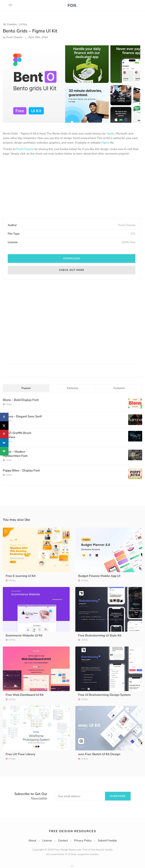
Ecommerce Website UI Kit (24, 635)
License (47, 841)
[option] (72, 84)
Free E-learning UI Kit (21, 576)
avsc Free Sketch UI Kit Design (99, 754)
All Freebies (10, 24)
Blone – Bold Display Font (21, 400)
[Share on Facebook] (4, 417)
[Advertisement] (72, 187)
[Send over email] (4, 451)
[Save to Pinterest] (4, 434)
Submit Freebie (107, 841)
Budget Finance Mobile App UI (99, 576)
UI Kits (23, 24)
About (32, 841)
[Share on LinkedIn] (4, 443)
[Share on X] (4, 425)
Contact (63, 841)
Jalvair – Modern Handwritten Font (15, 454)
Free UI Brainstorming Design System (104, 695)
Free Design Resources (73, 831)
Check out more (72, 270)
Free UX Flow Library (20, 754)
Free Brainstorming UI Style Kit (100, 635)
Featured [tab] (119, 388)
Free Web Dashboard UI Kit (25, 695)
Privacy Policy (83, 841)
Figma (105, 143)
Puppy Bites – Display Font (21, 471)
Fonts (9, 404)
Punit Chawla (25, 149)
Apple (110, 134)
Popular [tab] (26, 388)
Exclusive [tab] (73, 388)
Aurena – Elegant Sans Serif (22, 416)
